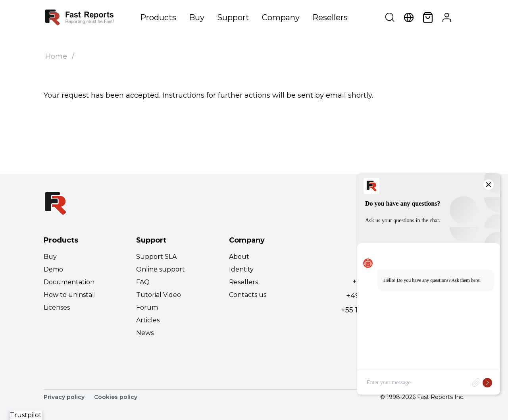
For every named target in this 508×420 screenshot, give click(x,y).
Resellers (330, 17)
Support (233, 17)
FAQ (143, 282)
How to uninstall (70, 295)
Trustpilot (26, 415)
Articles (148, 320)
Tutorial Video (159, 295)
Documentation (69, 282)
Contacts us (248, 295)
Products (158, 17)
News (145, 333)
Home (56, 56)
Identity (241, 269)
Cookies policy (116, 397)
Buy (197, 17)
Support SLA (156, 257)
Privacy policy (64, 397)
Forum (147, 307)
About (239, 257)
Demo (53, 269)
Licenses (57, 307)
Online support (161, 269)
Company (281, 17)
